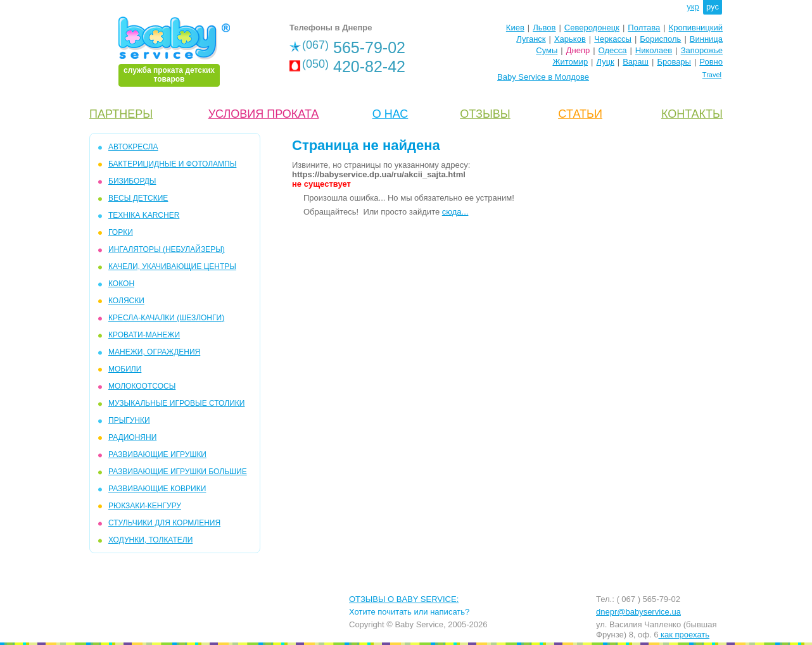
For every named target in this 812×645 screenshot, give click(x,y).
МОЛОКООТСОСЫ (142, 386)
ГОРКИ (121, 232)
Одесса (613, 50)
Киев (515, 28)
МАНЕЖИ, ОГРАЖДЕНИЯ (154, 352)
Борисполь (660, 39)
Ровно (711, 62)
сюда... (455, 212)
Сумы (547, 50)
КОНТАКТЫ (692, 114)
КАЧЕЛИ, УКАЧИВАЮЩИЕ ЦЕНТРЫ (172, 266)
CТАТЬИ (580, 114)
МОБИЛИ (125, 369)
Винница (706, 39)
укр (693, 7)
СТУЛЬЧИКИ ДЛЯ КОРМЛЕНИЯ (164, 523)
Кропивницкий (696, 28)
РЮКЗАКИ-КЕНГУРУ (145, 506)
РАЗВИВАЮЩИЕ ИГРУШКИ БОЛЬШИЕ (178, 472)
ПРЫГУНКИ (129, 420)
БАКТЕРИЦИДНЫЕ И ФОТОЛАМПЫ (172, 164)
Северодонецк (592, 28)
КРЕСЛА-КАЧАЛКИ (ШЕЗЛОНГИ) (166, 318)
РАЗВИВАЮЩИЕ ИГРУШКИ (157, 454)
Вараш (636, 62)
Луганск (531, 39)
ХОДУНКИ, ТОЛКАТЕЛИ (150, 540)
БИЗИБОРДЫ (132, 181)
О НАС (390, 114)
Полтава (644, 28)
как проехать (684, 635)
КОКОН (121, 284)
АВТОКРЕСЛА (133, 147)
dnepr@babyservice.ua (638, 612)
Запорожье (702, 50)
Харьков (570, 39)
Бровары (674, 62)
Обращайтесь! (331, 212)
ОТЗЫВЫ (485, 114)
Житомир (570, 62)
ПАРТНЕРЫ (121, 114)
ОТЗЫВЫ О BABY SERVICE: (404, 599)
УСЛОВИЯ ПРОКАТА (264, 114)
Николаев (654, 50)
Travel (712, 75)
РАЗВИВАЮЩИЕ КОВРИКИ (157, 489)
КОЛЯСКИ (126, 301)
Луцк (606, 62)
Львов (544, 28)
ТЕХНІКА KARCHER (144, 215)
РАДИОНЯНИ (132, 437)
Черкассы (613, 39)
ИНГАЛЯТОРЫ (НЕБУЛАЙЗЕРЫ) (167, 249)
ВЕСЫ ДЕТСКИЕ (138, 198)
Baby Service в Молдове (543, 77)
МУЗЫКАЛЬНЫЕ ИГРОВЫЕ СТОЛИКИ (176, 403)
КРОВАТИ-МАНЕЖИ (144, 335)
